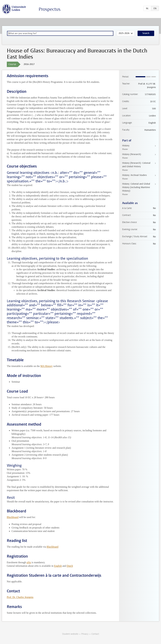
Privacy (85, 634)
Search (146, 33)
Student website (70, 634)
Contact (95, 634)
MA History (47, 366)
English (58, 566)
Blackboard (13, 517)
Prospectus (50, 9)
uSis (29, 562)
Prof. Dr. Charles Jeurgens (20, 597)
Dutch (70, 566)
